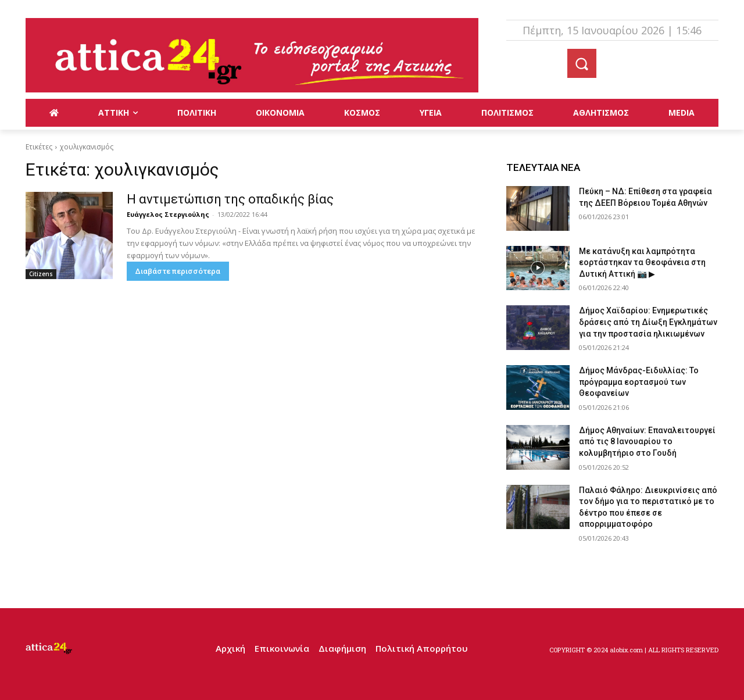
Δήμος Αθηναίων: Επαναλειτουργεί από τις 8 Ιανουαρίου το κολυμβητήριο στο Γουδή (647, 442)
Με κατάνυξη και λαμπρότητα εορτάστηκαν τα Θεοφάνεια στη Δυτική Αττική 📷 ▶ (642, 262)
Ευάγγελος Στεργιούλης (168, 214)
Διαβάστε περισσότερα (178, 271)
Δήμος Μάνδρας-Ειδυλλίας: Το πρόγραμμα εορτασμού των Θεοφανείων (639, 382)
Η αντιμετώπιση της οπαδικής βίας (230, 199)
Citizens (41, 274)
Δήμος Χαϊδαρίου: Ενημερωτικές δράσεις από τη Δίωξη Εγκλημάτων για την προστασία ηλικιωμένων (648, 322)
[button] (582, 63)
